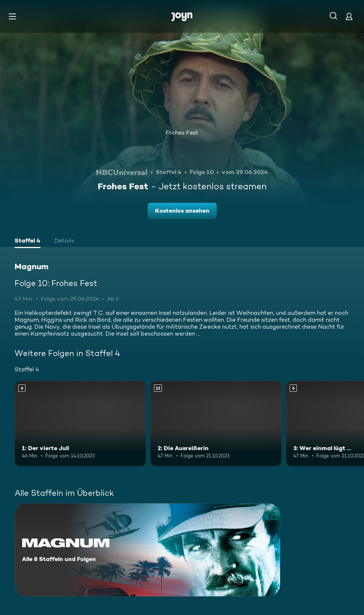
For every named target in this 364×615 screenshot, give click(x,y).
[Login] (349, 16)
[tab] (28, 241)
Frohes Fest (182, 133)
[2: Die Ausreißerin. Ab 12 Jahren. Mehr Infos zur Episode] (216, 423)
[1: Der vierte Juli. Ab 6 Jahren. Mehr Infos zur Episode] (80, 423)
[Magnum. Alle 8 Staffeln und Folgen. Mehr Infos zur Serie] (147, 550)
